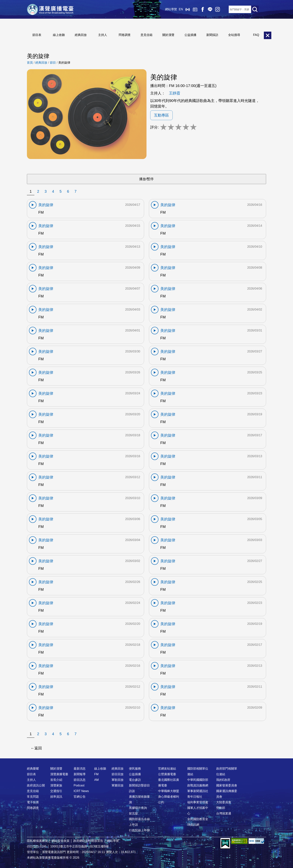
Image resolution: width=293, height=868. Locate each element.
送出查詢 (255, 9)
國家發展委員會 (227, 785)
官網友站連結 (167, 769)
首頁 (30, 63)
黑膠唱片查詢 (138, 808)
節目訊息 (80, 780)
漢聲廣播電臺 (50, 9)
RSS (225, 9)
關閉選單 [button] (268, 35)
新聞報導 (80, 774)
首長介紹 (56, 780)
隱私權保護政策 (37, 841)
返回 (38, 748)
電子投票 (33, 802)
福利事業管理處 (198, 802)
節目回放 (118, 774)
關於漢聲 (168, 35)
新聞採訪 (212, 35)
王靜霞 (175, 93)
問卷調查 (125, 35)
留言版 (133, 813)
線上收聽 (188, 9)
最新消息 (80, 769)
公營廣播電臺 (167, 774)
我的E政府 (223, 780)
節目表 (37, 35)
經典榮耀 (33, 769)
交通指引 (56, 791)
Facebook (203, 9)
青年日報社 (195, 797)
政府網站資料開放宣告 (88, 841)
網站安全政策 (61, 841)
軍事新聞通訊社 (198, 791)
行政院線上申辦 (139, 830)
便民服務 (135, 769)
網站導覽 (171, 9)
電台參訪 (135, 780)
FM (96, 774)
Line (210, 9)
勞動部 (221, 808)
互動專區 (161, 115)
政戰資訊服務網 (198, 785)
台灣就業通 (224, 813)
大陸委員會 (224, 802)
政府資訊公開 (36, 785)
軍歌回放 (118, 780)
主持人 (103, 35)
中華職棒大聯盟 (169, 791)
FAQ (256, 35)
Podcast (79, 785)
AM (96, 780)
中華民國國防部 (198, 780)
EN (181, 9)
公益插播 (190, 35)
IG (218, 9)
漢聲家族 (56, 785)
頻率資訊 (56, 797)
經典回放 (195, 9)
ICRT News (81, 791)
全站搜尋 (234, 35)
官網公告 (80, 797)
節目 (53, 63)
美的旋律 (64, 63)
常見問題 (33, 797)
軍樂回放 (118, 785)
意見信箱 (146, 35)
